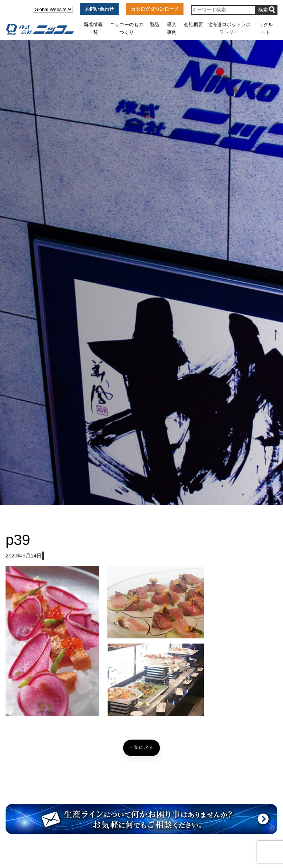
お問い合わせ (99, 9)
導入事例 (172, 28)
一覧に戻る (141, 747)
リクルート (266, 28)
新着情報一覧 (93, 28)
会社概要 (193, 24)
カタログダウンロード (155, 9)
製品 (154, 24)
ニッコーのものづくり (127, 28)
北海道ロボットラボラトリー (229, 28)
